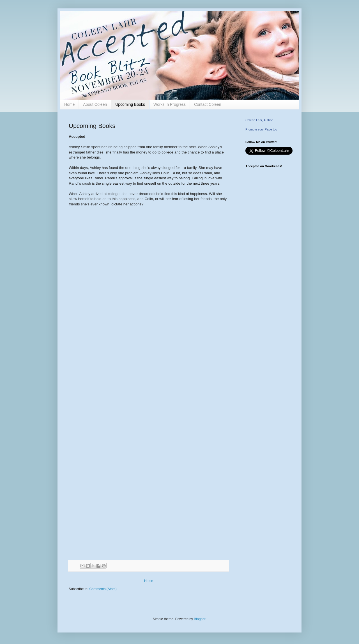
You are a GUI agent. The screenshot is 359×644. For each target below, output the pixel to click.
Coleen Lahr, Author (259, 120)
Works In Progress (170, 104)
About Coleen (95, 104)
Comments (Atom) (103, 589)
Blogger (200, 619)
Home (69, 104)
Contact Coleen (208, 104)
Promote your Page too (261, 129)
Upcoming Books (130, 104)
